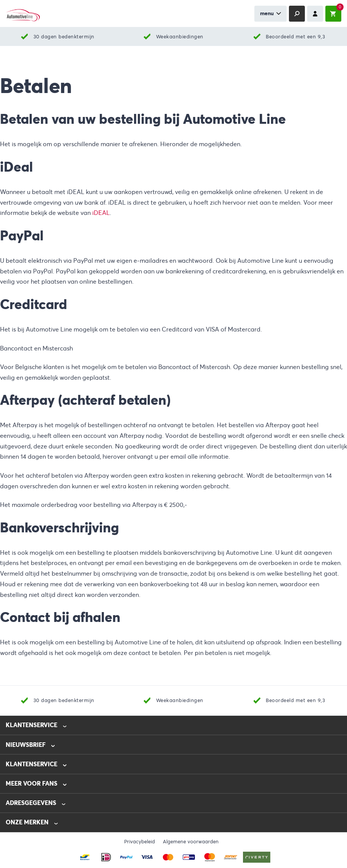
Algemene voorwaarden (191, 842)
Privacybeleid (140, 842)
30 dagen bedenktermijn (64, 37)
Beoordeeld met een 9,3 (295, 37)
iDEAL (101, 213)
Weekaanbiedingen (180, 37)
